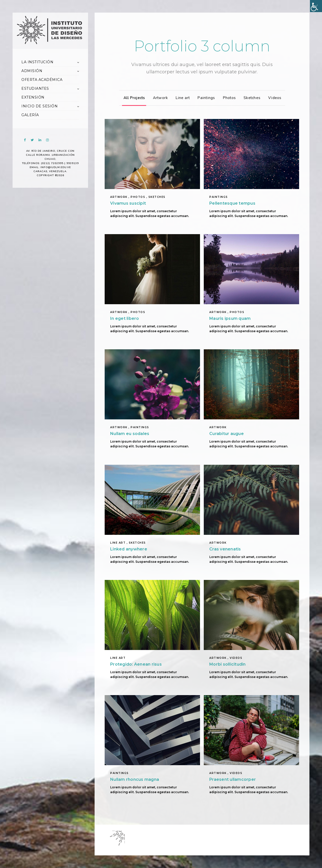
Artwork (159, 98)
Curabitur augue (227, 434)
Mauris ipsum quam (230, 318)
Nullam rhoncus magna (135, 779)
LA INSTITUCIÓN (37, 62)
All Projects (133, 98)
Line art (181, 98)
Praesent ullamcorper (233, 779)
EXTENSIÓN (33, 97)
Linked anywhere (129, 549)
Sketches (251, 98)
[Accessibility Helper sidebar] (316, 6)
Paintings (205, 98)
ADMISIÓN (32, 71)
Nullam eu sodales (130, 434)
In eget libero (125, 318)
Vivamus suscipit (128, 203)
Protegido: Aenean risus (136, 664)
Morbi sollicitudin (228, 664)
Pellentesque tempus (232, 203)
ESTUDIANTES (35, 88)
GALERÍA (30, 115)
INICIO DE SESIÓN (39, 106)
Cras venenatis (225, 549)
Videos (274, 98)
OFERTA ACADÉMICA (42, 80)
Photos (228, 98)
